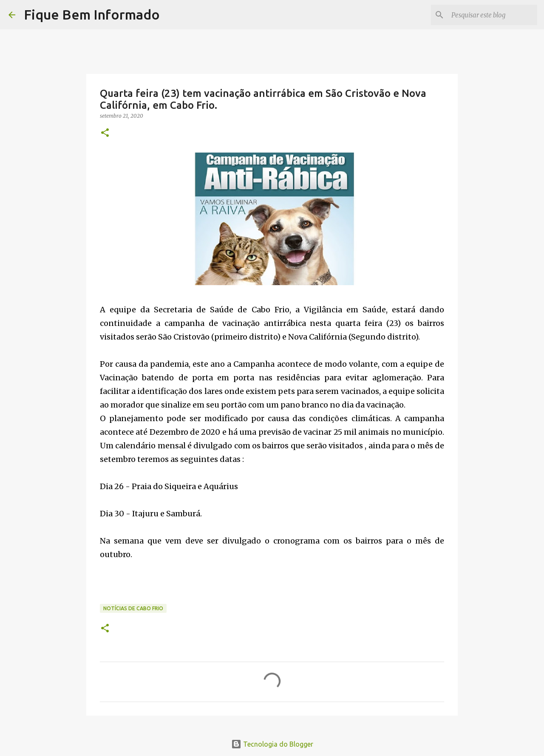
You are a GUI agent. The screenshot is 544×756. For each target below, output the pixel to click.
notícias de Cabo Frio (133, 608)
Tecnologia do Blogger (272, 744)
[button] (105, 133)
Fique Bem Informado (92, 14)
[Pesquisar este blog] (493, 15)
